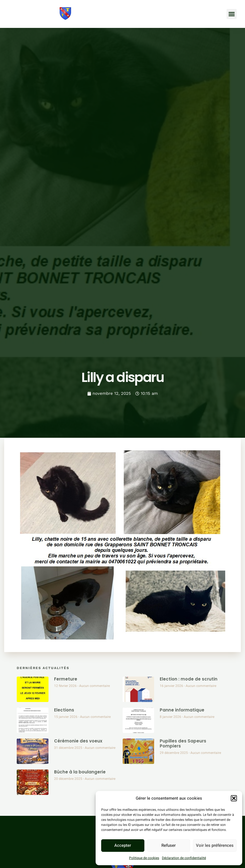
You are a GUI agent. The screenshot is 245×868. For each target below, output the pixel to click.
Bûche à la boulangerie (80, 772)
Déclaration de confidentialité (184, 858)
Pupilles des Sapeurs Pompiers (183, 743)
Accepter (123, 845)
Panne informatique (182, 710)
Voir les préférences (215, 845)
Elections (64, 710)
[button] (234, 798)
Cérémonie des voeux (78, 741)
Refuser (168, 845)
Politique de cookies (144, 858)
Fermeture (66, 679)
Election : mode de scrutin (189, 679)
